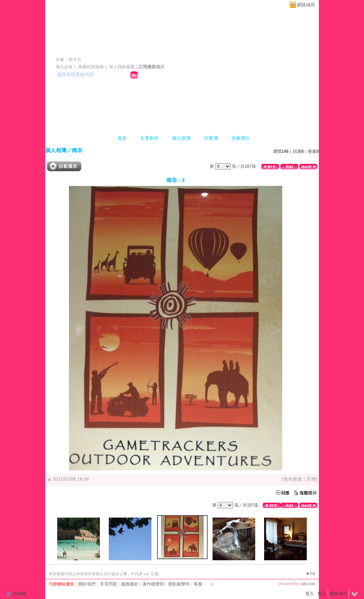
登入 (310, 594)
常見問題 (108, 584)
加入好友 (64, 67)
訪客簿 (211, 138)
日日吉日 (76, 49)
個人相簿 (181, 138)
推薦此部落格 (91, 67)
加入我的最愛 (122, 67)
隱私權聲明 (179, 584)
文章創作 (149, 138)
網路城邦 (306, 5)
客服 (198, 584)
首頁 (122, 138)
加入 (322, 594)
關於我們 (87, 584)
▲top (311, 573)
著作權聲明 (153, 584)
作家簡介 (241, 138)
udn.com (308, 584)
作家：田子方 (69, 60)
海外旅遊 (293, 479)
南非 (77, 150)
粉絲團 (20, 594)
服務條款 (130, 584)
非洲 (311, 479)
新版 (125, 49)
